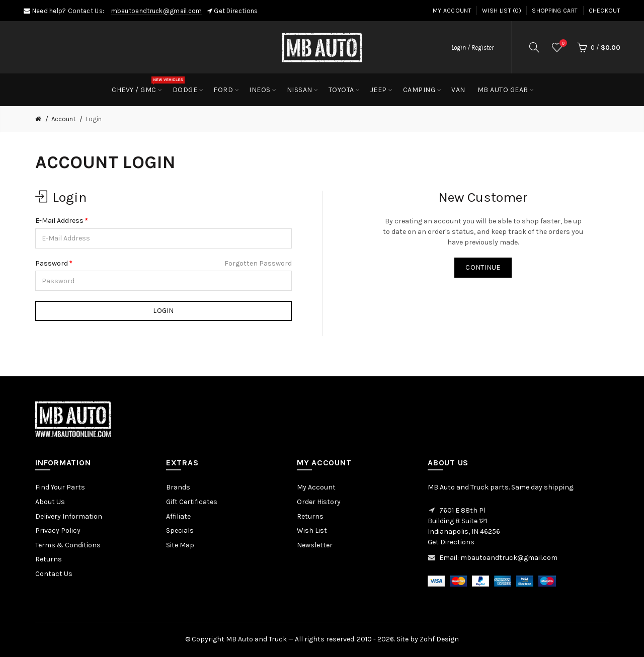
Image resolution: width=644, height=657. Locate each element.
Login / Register (472, 48)
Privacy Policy (58, 530)
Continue (483, 267)
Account (63, 119)
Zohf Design (439, 639)
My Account (452, 11)
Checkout (605, 11)
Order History (319, 502)
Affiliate (178, 516)
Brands (178, 487)
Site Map (180, 545)
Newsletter (315, 545)
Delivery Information (69, 516)
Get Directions (236, 11)
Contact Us (54, 574)
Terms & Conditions (68, 545)
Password (52, 263)
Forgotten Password (258, 263)
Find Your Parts (60, 487)
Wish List (312, 530)
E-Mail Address (59, 221)
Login (94, 119)
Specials (180, 530)
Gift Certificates (192, 502)
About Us (50, 502)
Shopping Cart (555, 11)
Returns (49, 559)
